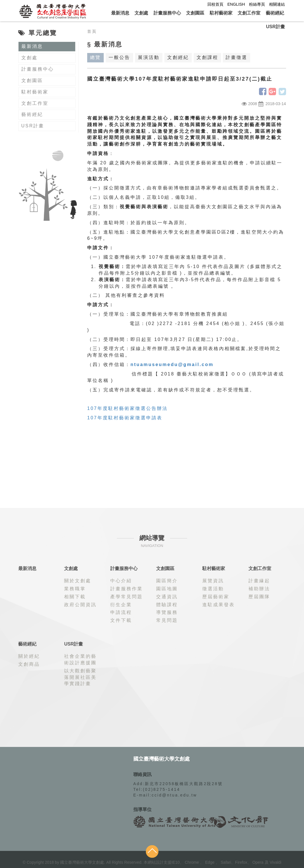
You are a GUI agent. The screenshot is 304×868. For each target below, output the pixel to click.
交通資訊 (167, 597)
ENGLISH (236, 4)
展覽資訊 (213, 581)
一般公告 (119, 57)
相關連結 (277, 4)
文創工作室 (249, 13)
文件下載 (121, 620)
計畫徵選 (236, 57)
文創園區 (195, 13)
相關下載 (75, 597)
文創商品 (29, 664)
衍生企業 (121, 605)
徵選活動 (213, 589)
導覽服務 (167, 612)
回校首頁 (215, 4)
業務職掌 (75, 589)
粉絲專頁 (257, 4)
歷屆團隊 (259, 597)
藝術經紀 (275, 13)
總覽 (95, 57)
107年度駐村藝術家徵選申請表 (125, 418)
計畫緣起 (259, 581)
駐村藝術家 (221, 13)
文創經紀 (178, 57)
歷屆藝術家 (216, 597)
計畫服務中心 (167, 13)
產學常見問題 (127, 597)
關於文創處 (78, 581)
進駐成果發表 (219, 605)
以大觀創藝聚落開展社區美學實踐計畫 (80, 677)
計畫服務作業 (127, 589)
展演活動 (149, 57)
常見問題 (167, 620)
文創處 (141, 13)
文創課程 (207, 57)
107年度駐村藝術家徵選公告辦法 (127, 408)
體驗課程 (167, 605)
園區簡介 (167, 581)
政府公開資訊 (80, 605)
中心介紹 (121, 581)
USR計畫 (276, 27)
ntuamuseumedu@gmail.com (172, 364)
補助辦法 (259, 589)
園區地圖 (167, 589)
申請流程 (121, 612)
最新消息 (120, 13)
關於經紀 (29, 656)
